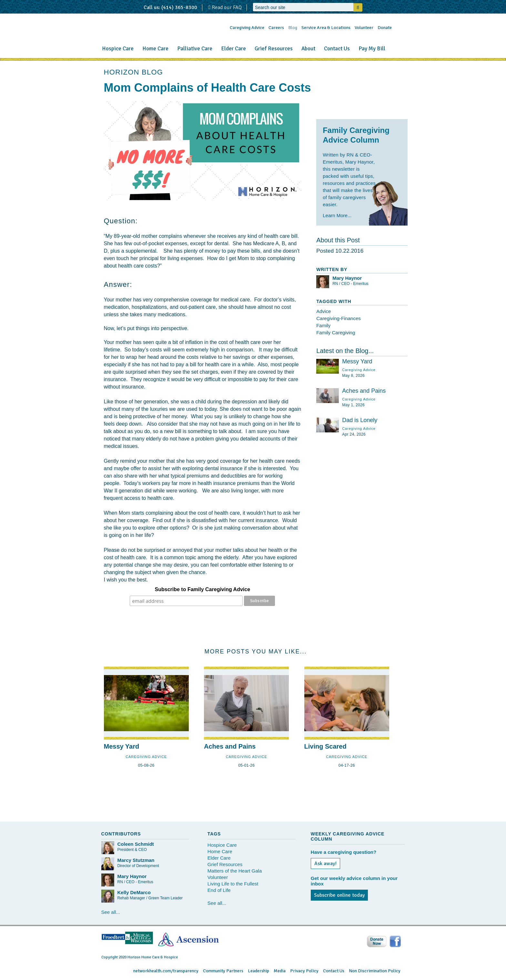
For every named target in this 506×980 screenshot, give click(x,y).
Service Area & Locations (326, 28)
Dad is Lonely (360, 420)
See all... (111, 912)
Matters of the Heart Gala (235, 871)
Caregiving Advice (247, 28)
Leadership (258, 971)
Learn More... (337, 215)
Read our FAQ (225, 7)
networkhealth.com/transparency (166, 971)
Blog (293, 28)
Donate (385, 28)
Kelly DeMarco (134, 892)
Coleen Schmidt (136, 844)
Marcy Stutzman (136, 860)
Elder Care (233, 49)
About (308, 49)
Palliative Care (195, 49)
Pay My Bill (372, 49)
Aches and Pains (364, 391)
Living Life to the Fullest (233, 884)
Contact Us (337, 49)
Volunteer (364, 28)
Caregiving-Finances (339, 318)
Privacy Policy (304, 971)
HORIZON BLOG (134, 72)
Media (280, 971)
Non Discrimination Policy (375, 971)
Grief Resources (274, 49)
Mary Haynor (347, 278)
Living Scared (325, 746)
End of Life (219, 890)
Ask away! (325, 864)
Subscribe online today (339, 895)
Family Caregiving (336, 333)
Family (323, 325)
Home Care (155, 49)
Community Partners (223, 971)
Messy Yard (357, 361)
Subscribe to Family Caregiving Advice (203, 589)
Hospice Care (118, 49)
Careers (276, 28)
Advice (324, 311)
